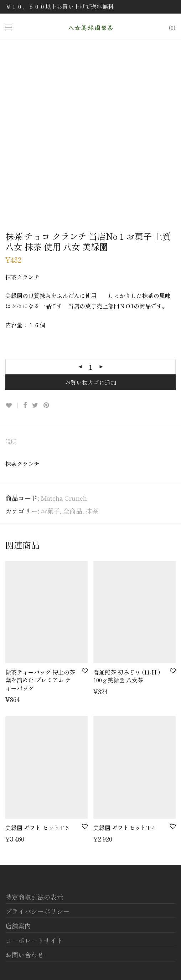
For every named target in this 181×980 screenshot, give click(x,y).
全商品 (73, 511)
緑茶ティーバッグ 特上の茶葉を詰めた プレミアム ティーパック (40, 680)
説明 (11, 441)
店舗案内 (18, 926)
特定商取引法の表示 (34, 897)
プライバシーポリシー (37, 911)
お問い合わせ (25, 955)
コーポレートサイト (34, 940)
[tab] (90, 442)
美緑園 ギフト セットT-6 (37, 828)
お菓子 (50, 511)
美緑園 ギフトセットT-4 (124, 828)
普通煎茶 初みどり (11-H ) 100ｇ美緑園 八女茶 (127, 676)
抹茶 (92, 511)
